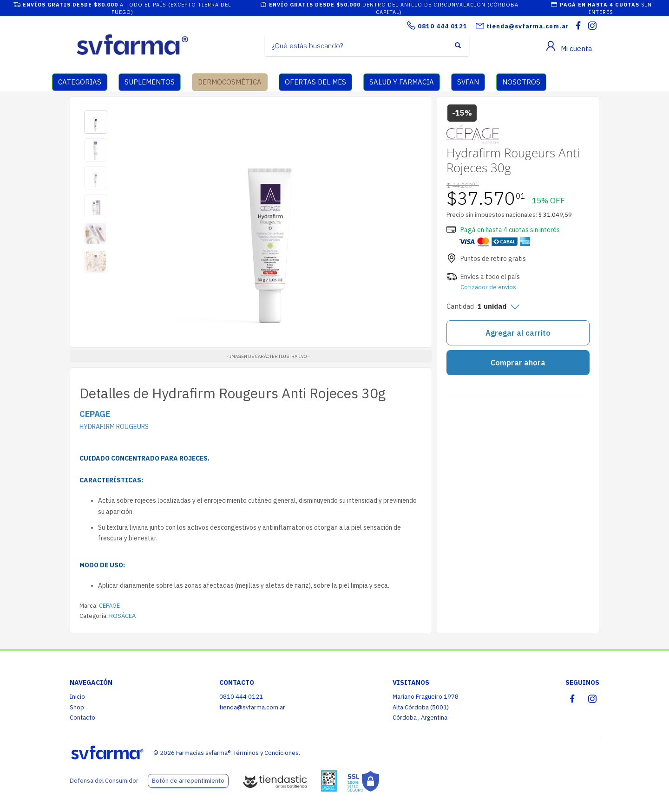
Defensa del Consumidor (104, 781)
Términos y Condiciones (266, 753)
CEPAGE (109, 606)
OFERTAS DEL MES (315, 82)
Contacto (82, 718)
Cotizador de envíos (488, 287)
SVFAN (468, 82)
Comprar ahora (518, 363)
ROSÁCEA (122, 616)
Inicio (77, 697)
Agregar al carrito (518, 333)
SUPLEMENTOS (150, 82)
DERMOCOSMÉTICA (230, 82)
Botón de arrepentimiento (188, 781)
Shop (77, 707)
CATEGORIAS (80, 82)
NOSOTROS (521, 82)
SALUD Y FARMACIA (402, 82)
